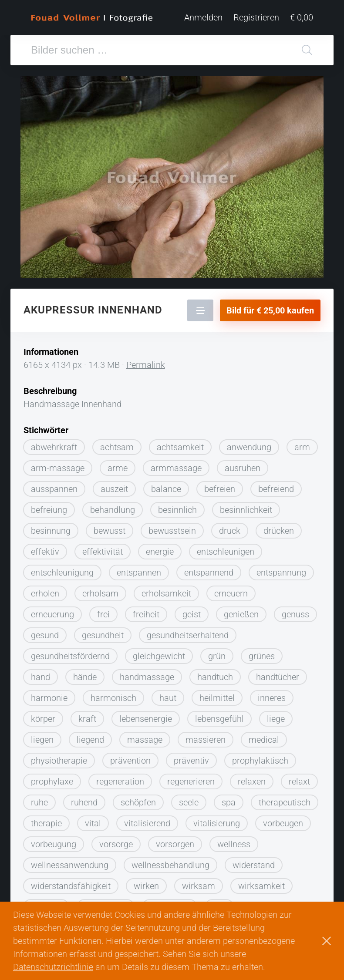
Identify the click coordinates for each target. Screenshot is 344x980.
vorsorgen (175, 844)
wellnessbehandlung (170, 865)
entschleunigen (226, 552)
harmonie (49, 698)
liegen (42, 740)
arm (302, 447)
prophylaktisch (260, 761)
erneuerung (52, 614)
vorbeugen (283, 823)
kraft (87, 719)
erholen (45, 593)
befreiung (49, 510)
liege (276, 719)
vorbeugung (54, 844)
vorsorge (116, 844)
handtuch (215, 677)
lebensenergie (146, 719)
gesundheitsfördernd (70, 656)
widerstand (254, 865)
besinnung (51, 531)
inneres (272, 698)
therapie (46, 823)
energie (160, 552)
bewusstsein (172, 531)
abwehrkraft (54, 447)
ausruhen (243, 468)
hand (40, 677)
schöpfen (138, 802)
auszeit (114, 489)
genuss (295, 614)
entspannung (281, 573)
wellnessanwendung (70, 865)
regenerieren (191, 781)
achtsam (117, 447)
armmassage (176, 468)
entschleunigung (62, 573)
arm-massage (58, 468)
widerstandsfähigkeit (71, 886)
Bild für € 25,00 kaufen (270, 310)
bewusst (110, 531)
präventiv (191, 761)
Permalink (146, 365)
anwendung (249, 447)
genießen (241, 614)
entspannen (139, 573)
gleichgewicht (159, 656)
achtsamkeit (180, 447)
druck (230, 531)
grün (217, 656)
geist (192, 614)
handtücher (278, 677)
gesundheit (103, 635)
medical (264, 740)
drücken (279, 531)
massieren (206, 740)
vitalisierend (147, 823)
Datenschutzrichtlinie (53, 967)
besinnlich (177, 510)
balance (166, 489)
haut (168, 698)
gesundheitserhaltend (188, 635)
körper (43, 719)
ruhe (39, 802)
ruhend (84, 802)
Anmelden (203, 17)
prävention (130, 761)
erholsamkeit (166, 593)
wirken (146, 886)
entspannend (209, 573)
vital (93, 823)
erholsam (100, 593)
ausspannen (54, 489)
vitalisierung (217, 823)
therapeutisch (285, 802)
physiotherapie (59, 761)
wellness (234, 844)
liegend (90, 740)
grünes (262, 656)
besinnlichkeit (246, 510)
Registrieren (256, 17)
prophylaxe (52, 781)
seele (189, 802)
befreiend (276, 489)
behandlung (113, 510)
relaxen (252, 781)
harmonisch (113, 698)
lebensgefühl (219, 719)
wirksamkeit (261, 886)
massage (145, 740)
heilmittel (217, 698)
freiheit (146, 614)
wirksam (199, 886)
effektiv (45, 552)
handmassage (147, 677)
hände (85, 677)
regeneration (120, 781)
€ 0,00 (302, 17)
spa (229, 802)
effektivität (103, 552)
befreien (220, 489)
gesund (45, 635)
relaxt (299, 781)
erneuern (231, 593)
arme (118, 468)
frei (103, 614)
